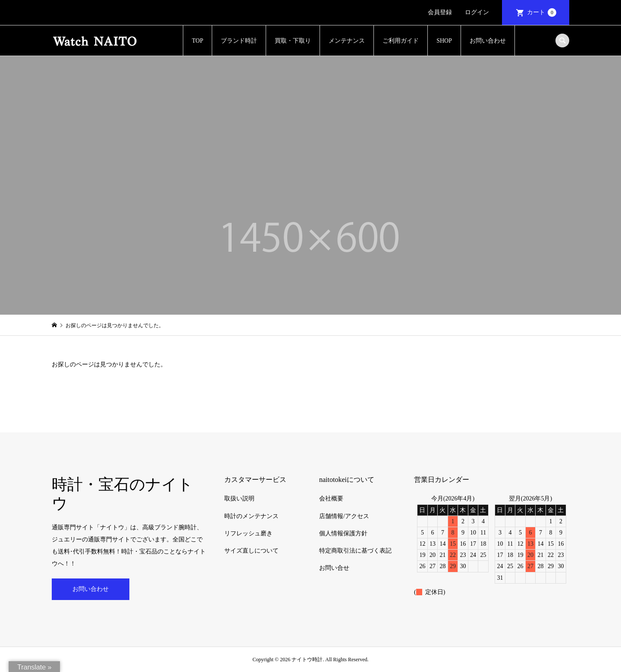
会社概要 (331, 499)
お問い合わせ (488, 41)
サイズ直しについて (251, 551)
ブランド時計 (239, 41)
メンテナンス (347, 41)
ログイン (477, 12)
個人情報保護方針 (343, 533)
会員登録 (440, 12)
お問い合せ (334, 568)
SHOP (444, 41)
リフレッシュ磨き (248, 533)
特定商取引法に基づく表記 (355, 551)
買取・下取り (293, 41)
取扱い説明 (239, 499)
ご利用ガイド (401, 41)
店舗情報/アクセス (344, 516)
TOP (198, 41)
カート (542, 13)
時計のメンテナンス (251, 516)
